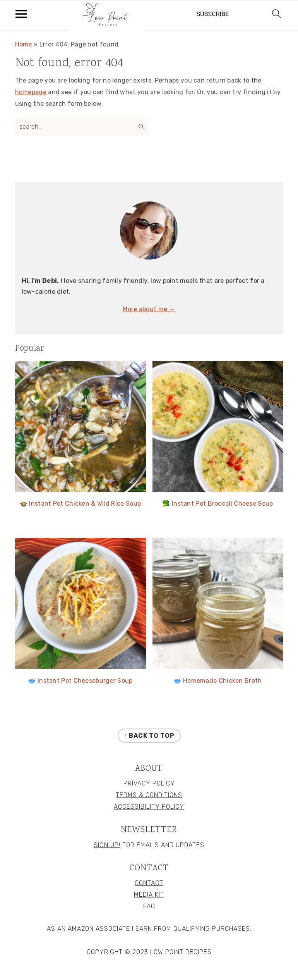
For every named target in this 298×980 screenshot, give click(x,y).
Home (24, 44)
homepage (31, 92)
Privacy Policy (149, 783)
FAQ (149, 906)
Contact (149, 883)
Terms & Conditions (149, 795)
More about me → (149, 309)
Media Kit (149, 895)
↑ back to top (149, 736)
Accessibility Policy (149, 807)
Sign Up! (107, 845)
